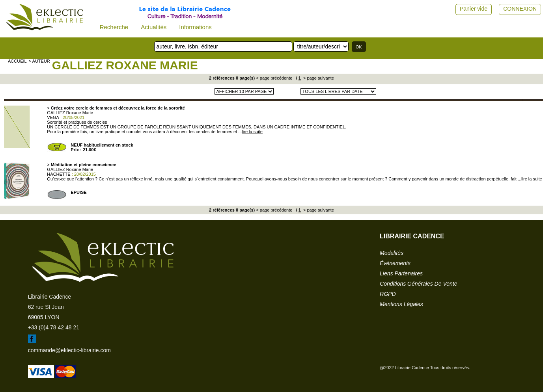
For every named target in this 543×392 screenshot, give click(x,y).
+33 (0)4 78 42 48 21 (54, 327)
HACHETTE (59, 174)
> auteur (39, 61)
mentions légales (401, 304)
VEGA (53, 117)
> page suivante (318, 78)
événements (395, 263)
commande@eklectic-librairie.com (69, 350)
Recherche (114, 27)
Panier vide (474, 9)
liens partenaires (401, 273)
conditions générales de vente (418, 284)
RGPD (388, 294)
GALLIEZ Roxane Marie (125, 65)
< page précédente (274, 78)
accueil (17, 61)
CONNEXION (520, 9)
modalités (392, 253)
